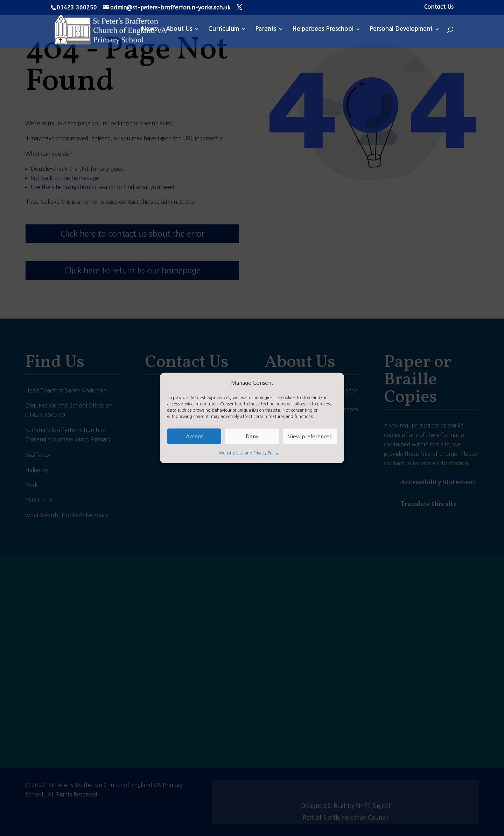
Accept (194, 436)
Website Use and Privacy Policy (249, 453)
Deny (252, 436)
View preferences (310, 436)
